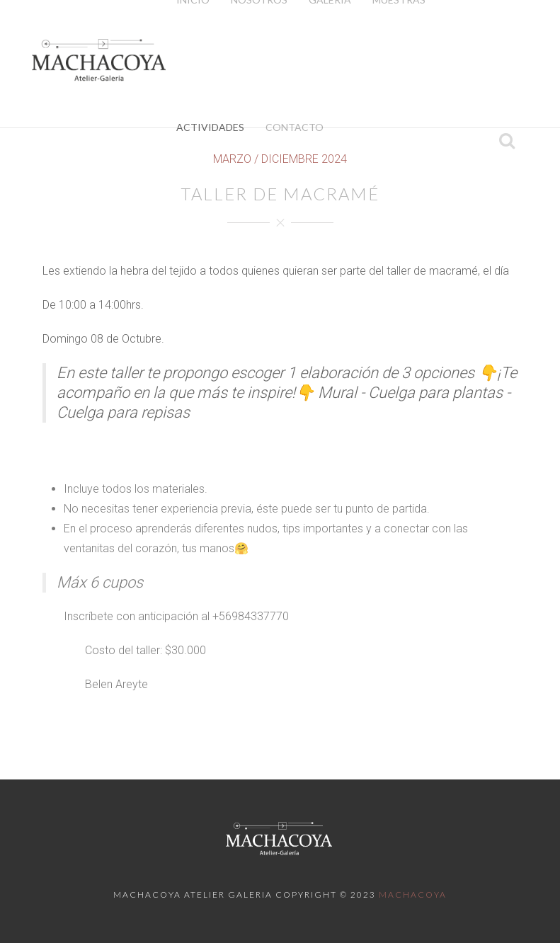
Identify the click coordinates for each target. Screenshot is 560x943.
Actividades (210, 127)
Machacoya (413, 895)
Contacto (295, 127)
